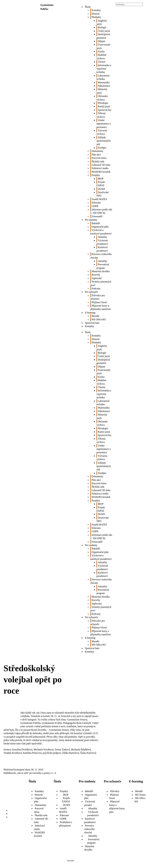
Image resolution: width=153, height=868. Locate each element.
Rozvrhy (96, 275)
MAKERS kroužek (101, 172)
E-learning (90, 313)
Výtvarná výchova (102, 132)
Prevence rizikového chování (101, 256)
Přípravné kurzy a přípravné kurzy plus (117, 807)
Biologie (102, 27)
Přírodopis (103, 103)
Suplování (97, 278)
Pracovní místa (99, 158)
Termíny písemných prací (101, 283)
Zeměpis (102, 148)
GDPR (95, 206)
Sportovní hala (92, 323)
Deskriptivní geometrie (103, 36)
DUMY (102, 189)
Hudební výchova (101, 57)
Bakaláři (96, 223)
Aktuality (102, 237)
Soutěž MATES (99, 199)
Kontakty (96, 10)
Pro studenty (91, 220)
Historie (96, 14)
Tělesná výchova (101, 115)
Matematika (104, 82)
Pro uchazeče (91, 292)
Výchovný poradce (90, 803)
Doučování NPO (102, 194)
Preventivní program (103, 266)
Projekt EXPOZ (101, 184)
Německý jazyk (102, 91)
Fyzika (101, 51)
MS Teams (140, 795)
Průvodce (115, 791)
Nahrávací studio (100, 168)
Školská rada (98, 161)
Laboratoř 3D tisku (101, 165)
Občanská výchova (102, 98)
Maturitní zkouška (101, 271)
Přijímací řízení (99, 302)
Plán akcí (96, 155)
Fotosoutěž (97, 216)
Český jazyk (104, 31)
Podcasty (96, 288)
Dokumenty (98, 151)
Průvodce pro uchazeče (98, 297)
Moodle (96, 316)
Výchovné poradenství (102, 242)
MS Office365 (99, 319)
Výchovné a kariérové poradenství (101, 232)
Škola (88, 7)
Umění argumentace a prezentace (104, 124)
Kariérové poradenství (102, 249)
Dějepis (102, 41)
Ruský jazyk (104, 106)
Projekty (96, 175)
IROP (101, 179)
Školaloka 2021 (80, 861)
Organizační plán (100, 227)
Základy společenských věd (104, 141)
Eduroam (96, 203)
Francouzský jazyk (103, 46)
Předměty (96, 17)
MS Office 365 (140, 800)
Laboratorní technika (103, 77)
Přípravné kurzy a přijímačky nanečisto (101, 307)
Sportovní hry (105, 110)
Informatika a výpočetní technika (104, 69)
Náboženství (104, 86)
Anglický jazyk (102, 22)
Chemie (102, 62)
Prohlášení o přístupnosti (66, 824)
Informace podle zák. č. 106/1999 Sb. (101, 211)
